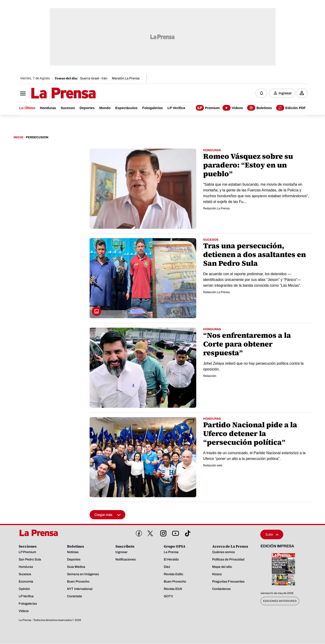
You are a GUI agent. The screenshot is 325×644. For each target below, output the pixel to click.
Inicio (18, 138)
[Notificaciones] (261, 93)
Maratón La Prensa (126, 78)
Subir (272, 535)
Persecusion (37, 138)
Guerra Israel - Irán (94, 78)
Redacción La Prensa (216, 209)
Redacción (210, 376)
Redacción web (213, 466)
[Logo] (52, 94)
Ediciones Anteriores (280, 601)
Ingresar (285, 93)
